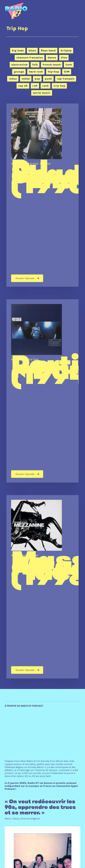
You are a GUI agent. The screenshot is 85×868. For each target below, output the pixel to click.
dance (52, 58)
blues (32, 50)
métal (26, 79)
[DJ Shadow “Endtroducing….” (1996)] (42, 195)
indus (13, 79)
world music (42, 93)
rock (45, 86)
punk (48, 79)
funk (69, 65)
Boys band (48, 50)
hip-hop (53, 72)
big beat (18, 50)
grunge (19, 72)
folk (35, 65)
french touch (52, 65)
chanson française (30, 58)
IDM (67, 72)
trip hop (59, 86)
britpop (66, 50)
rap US (23, 86)
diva (64, 58)
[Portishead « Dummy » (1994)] (42, 391)
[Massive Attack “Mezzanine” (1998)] (42, 587)
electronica (19, 65)
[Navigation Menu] (74, 8)
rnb (35, 86)
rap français (66, 79)
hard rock (36, 72)
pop (37, 79)
